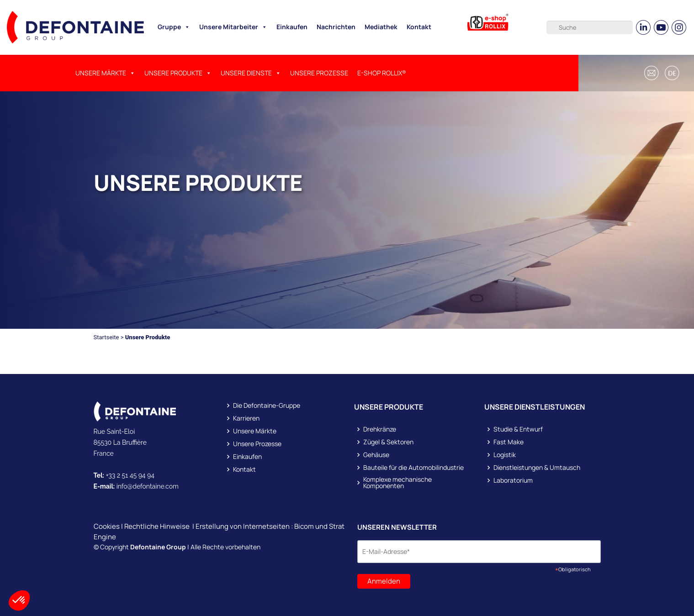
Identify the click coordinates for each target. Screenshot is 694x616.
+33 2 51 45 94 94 (130, 475)
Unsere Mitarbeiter (233, 27)
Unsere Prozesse (319, 73)
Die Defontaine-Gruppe (267, 405)
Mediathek (381, 27)
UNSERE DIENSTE (251, 73)
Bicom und (312, 526)
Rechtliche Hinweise (157, 526)
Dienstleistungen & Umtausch (537, 468)
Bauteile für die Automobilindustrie (413, 468)
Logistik (505, 455)
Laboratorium (513, 480)
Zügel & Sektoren (388, 442)
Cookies (107, 526)
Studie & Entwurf (518, 429)
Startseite (106, 337)
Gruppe (174, 27)
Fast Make (509, 442)
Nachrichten (336, 27)
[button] (673, 73)
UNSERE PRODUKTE (178, 73)
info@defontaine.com (148, 486)
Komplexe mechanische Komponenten (397, 483)
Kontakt (419, 27)
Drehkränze (380, 429)
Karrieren (246, 418)
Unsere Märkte (105, 73)
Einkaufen (292, 27)
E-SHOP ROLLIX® (382, 73)
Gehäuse (376, 455)
